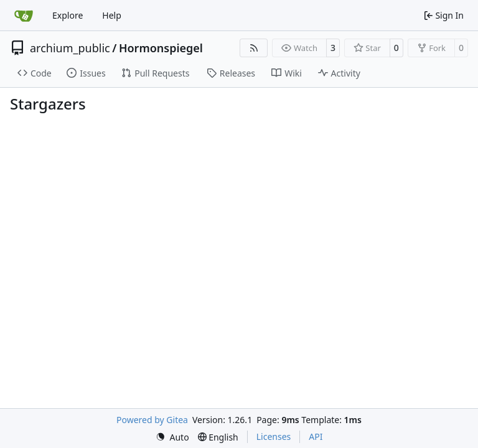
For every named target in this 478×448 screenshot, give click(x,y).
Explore (68, 15)
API (316, 436)
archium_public (70, 48)
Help (112, 15)
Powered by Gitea (152, 420)
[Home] (24, 16)
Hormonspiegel (161, 48)
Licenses (274, 436)
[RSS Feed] (254, 48)
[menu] (172, 437)
